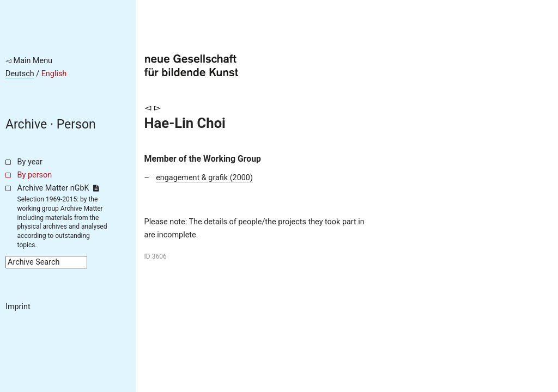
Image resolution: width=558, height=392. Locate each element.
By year (30, 162)
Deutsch (20, 74)
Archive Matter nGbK (58, 188)
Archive (26, 124)
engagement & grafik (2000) (204, 178)
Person (76, 124)
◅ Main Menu (29, 61)
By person (35, 175)
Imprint (18, 307)
